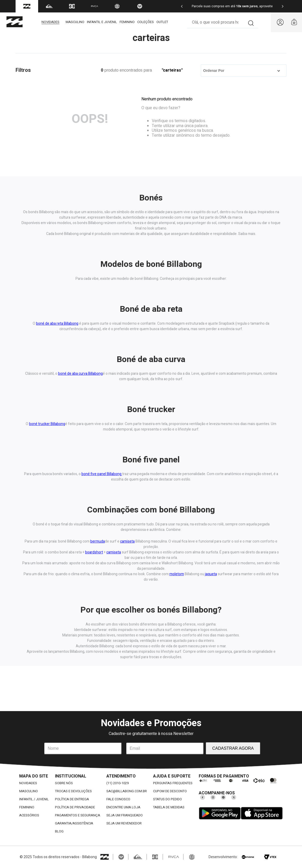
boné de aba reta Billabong (57, 324)
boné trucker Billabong (47, 424)
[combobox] (223, 22)
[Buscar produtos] (251, 22)
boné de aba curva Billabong (80, 374)
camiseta (127, 541)
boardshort (94, 552)
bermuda (98, 541)
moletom (177, 574)
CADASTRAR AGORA (233, 748)
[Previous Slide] (182, 6)
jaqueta (211, 574)
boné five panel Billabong (102, 474)
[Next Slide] (283, 6)
